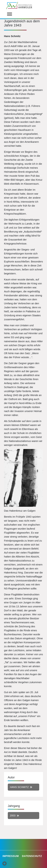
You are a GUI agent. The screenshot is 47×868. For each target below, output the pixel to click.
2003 (13, 816)
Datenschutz (32, 856)
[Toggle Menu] (10, 14)
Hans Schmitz (19, 787)
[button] (5, 864)
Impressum (11, 856)
